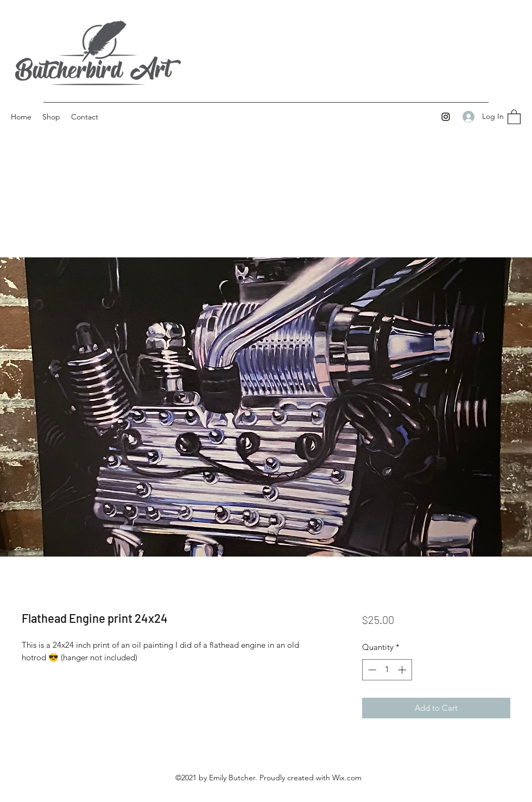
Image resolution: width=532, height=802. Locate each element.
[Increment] (403, 670)
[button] (514, 116)
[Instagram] (446, 117)
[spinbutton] (387, 670)
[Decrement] (371, 670)
